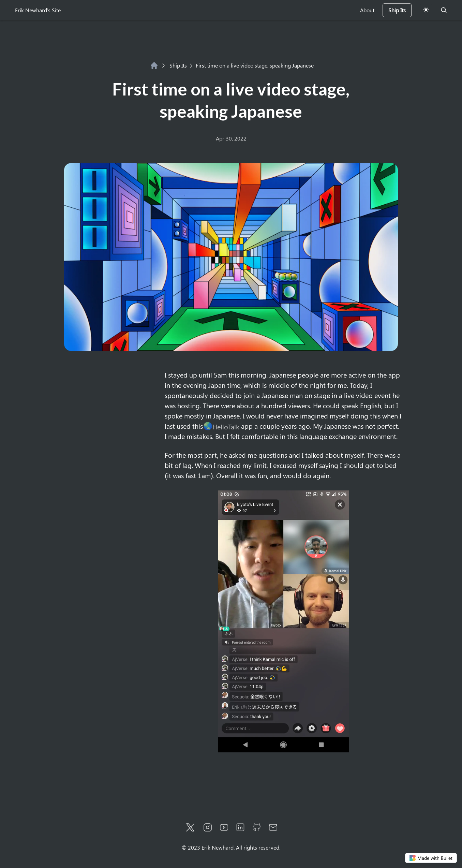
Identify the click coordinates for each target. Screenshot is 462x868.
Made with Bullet (431, 858)
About (367, 10)
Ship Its (174, 65)
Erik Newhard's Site (38, 10)
